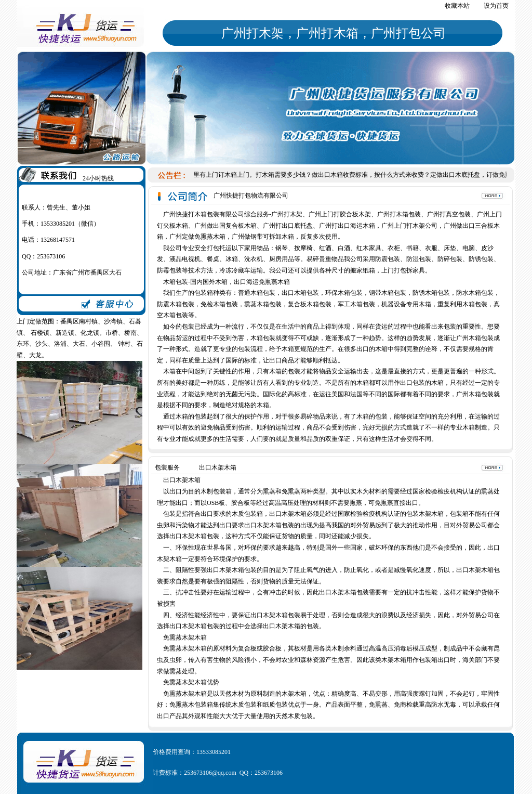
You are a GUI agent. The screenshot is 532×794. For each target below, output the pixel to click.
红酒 (325, 248)
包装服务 (167, 467)
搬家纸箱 (363, 270)
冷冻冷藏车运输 (241, 270)
